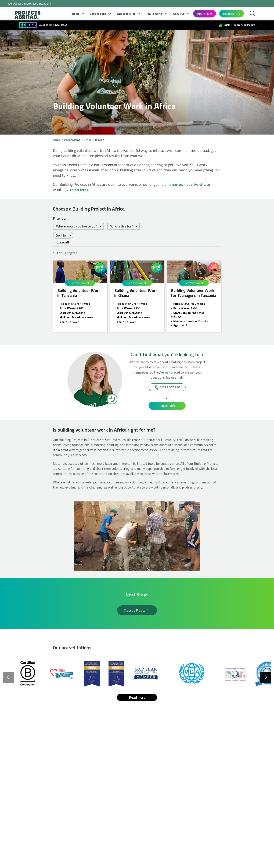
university (201, 184)
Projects (74, 14)
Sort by (61, 235)
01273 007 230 (170, 387)
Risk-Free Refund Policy (240, 25)
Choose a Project (137, 612)
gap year (180, 184)
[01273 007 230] (112, 399)
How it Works (154, 14)
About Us (179, 14)
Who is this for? (122, 226)
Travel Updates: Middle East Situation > (28, 3)
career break (81, 190)
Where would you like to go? (77, 226)
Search (254, 15)
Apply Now (205, 14)
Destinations (98, 14)
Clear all (63, 242)
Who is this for (126, 14)
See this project (80, 283)
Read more (137, 701)
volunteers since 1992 (53, 25)
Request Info (232, 14)
